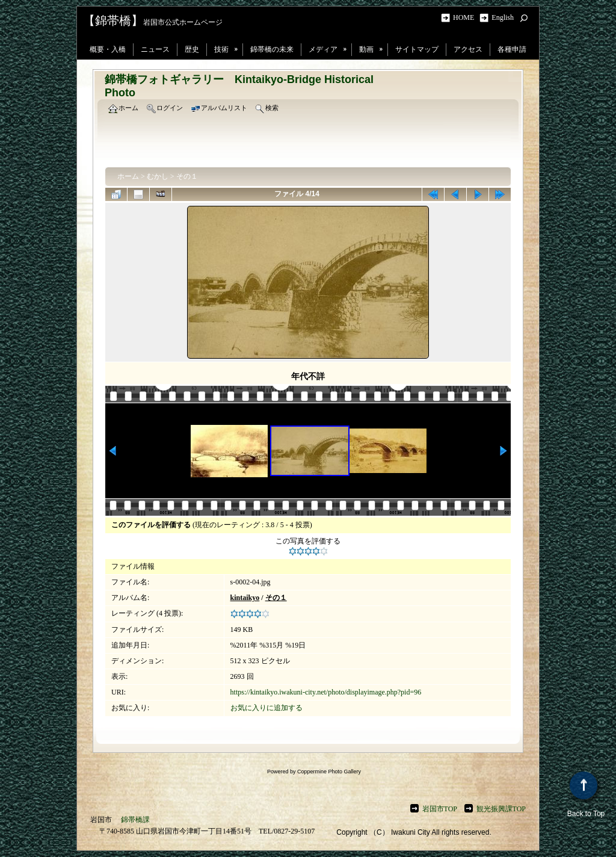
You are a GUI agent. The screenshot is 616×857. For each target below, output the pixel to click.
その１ (187, 176)
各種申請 (512, 49)
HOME (465, 17)
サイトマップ (417, 49)
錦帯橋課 (135, 820)
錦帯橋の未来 (272, 49)
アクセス (468, 49)
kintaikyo (245, 598)
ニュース (155, 49)
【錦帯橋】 (113, 20)
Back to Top (586, 795)
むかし (158, 176)
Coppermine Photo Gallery (329, 772)
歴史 (192, 49)
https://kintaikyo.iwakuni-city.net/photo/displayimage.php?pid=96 (326, 692)
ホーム (128, 176)
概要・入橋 (108, 49)
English (503, 17)
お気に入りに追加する (266, 708)
